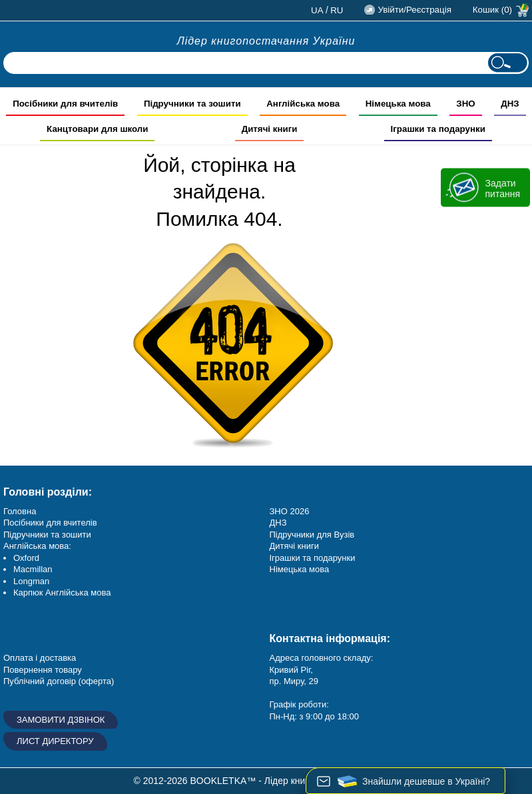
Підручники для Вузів (312, 535)
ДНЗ (278, 523)
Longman (31, 581)
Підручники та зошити (47, 535)
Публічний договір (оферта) (59, 681)
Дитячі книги (294, 546)
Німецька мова (300, 569)
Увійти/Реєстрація (414, 10)
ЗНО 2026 (290, 511)
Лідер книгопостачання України (266, 41)
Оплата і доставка (40, 658)
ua (317, 10)
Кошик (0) (492, 10)
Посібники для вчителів (50, 523)
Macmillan (33, 569)
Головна (20, 511)
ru (337, 10)
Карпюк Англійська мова (62, 593)
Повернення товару (43, 670)
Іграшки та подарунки (313, 558)
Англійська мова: (37, 546)
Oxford (26, 558)
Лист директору (55, 741)
